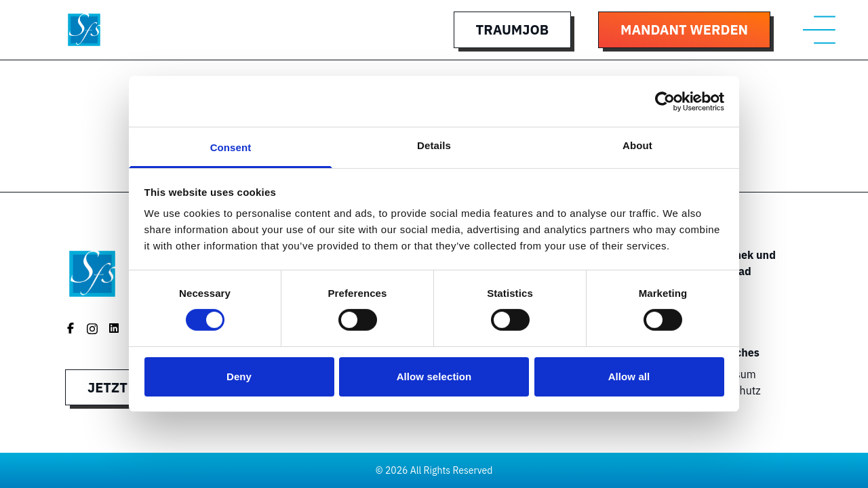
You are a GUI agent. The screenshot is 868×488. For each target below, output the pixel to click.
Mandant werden (684, 29)
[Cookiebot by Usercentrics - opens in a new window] (665, 101)
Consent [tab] (231, 147)
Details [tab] (434, 145)
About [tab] (637, 145)
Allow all (629, 377)
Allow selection (434, 377)
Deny (239, 377)
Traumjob (512, 29)
